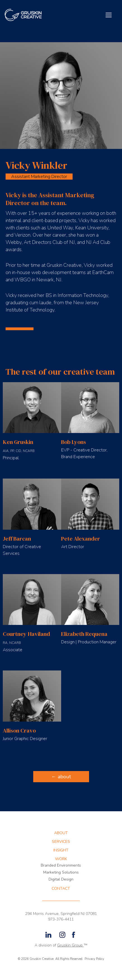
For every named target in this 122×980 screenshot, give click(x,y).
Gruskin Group (70, 945)
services (61, 842)
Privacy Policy (94, 959)
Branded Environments (61, 865)
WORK (61, 859)
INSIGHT (61, 850)
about (61, 833)
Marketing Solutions (61, 872)
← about (61, 777)
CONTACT (61, 889)
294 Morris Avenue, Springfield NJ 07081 (61, 914)
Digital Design (61, 879)
